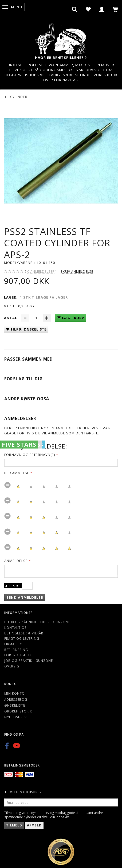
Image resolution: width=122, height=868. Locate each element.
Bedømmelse (17, 473)
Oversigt (13, 666)
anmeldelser (41, 272)
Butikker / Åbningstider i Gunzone (37, 622)
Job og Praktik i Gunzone (29, 661)
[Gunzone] (61, 37)
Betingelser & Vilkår (24, 633)
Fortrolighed (18, 655)
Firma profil (16, 644)
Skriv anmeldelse (77, 271)
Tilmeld (14, 825)
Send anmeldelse (25, 597)
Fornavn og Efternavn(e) (30, 455)
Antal (11, 318)
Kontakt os (15, 627)
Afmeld (34, 825)
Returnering (16, 650)
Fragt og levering (22, 638)
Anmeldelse (16, 561)
